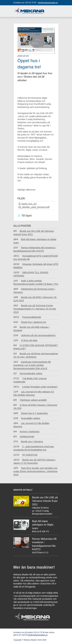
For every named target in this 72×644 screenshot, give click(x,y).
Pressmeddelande (32, 317)
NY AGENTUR (30, 455)
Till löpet (27, 216)
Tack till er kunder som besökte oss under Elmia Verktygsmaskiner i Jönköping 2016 (36, 471)
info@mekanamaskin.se (48, 3)
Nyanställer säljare (31, 418)
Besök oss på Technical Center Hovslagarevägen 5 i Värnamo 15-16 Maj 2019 (35, 309)
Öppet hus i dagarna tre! (34, 322)
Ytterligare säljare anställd (33, 400)
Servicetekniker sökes (31, 373)
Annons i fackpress (30, 431)
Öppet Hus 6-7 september (34, 413)
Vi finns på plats (29, 340)
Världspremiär (27, 436)
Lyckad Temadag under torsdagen (40, 387)
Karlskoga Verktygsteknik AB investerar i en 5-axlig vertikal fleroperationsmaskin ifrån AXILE (32, 365)
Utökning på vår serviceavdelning (38, 335)
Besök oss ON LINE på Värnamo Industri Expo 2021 (45, 501)
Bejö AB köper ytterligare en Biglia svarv (43, 525)
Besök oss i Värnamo (32, 441)
